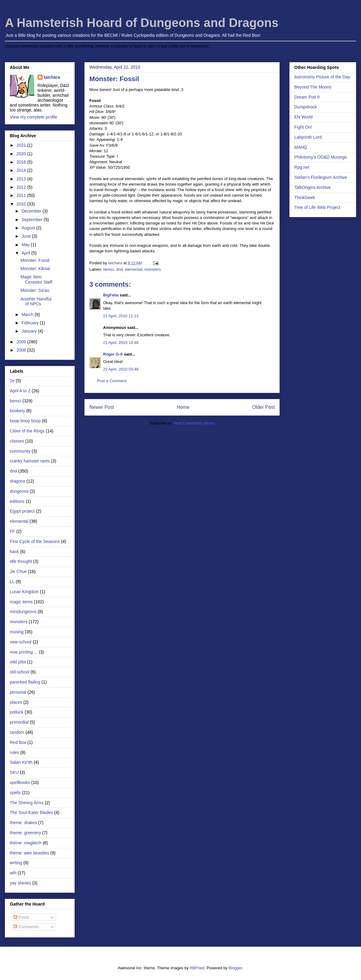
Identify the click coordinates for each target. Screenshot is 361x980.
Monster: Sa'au (35, 290)
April (26, 253)
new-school (21, 642)
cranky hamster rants (30, 461)
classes (17, 441)
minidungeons (23, 612)
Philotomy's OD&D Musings (321, 157)
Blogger (235, 968)
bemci (109, 269)
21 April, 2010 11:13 (121, 316)
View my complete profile (33, 117)
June (27, 236)
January (30, 331)
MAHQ (301, 147)
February (31, 323)
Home (183, 407)
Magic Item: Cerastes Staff (36, 279)
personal (18, 692)
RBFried (197, 968)
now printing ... (24, 652)
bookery (17, 411)
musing (17, 632)
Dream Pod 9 (307, 97)
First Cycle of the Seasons (35, 541)
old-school (20, 672)
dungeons (19, 491)
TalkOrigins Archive (313, 187)
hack (14, 552)
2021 (22, 145)
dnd (119, 269)
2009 (22, 342)
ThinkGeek (305, 198)
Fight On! (303, 127)
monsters (153, 269)
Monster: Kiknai (35, 269)
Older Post (263, 407)
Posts (21, 917)
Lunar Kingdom (24, 592)
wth (13, 873)
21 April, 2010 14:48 (121, 343)
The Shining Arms (27, 803)
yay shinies (20, 883)
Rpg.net (302, 167)
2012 (22, 187)
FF (12, 531)
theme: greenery (25, 833)
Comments (26, 927)
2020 (22, 154)
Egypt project (22, 511)
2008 (22, 350)
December (32, 211)
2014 (22, 170)
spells (15, 793)
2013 (22, 179)
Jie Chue (18, 571)
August (29, 228)
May (26, 245)
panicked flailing (25, 682)
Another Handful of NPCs (36, 302)
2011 (22, 195)
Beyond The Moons (313, 87)
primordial (19, 722)
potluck (17, 712)
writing (16, 863)
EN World (303, 117)
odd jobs (18, 662)
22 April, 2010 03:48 (121, 369)
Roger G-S (113, 354)
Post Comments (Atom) (194, 423)
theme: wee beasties (29, 853)
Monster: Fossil (35, 260)
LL (12, 582)
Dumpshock (306, 107)
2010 (22, 204)
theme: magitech (26, 843)
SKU (14, 772)
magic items (21, 602)
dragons (18, 481)
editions (17, 501)
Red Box (18, 742)
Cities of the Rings (27, 431)
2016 (22, 162)
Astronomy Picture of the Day (322, 77)
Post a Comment (112, 381)
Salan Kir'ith (21, 762)
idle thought (21, 561)
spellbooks (20, 782)
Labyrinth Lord (308, 137)
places (16, 702)
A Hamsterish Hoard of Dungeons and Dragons (142, 23)
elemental (133, 269)
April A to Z (20, 391)
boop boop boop (25, 421)
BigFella (111, 295)
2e (12, 381)
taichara (52, 77)
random (17, 732)
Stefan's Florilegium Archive (321, 177)
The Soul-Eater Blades (31, 812)
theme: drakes (23, 823)
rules (14, 752)
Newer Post (102, 407)
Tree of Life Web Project (317, 207)
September (32, 220)
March (28, 315)
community (20, 451)
